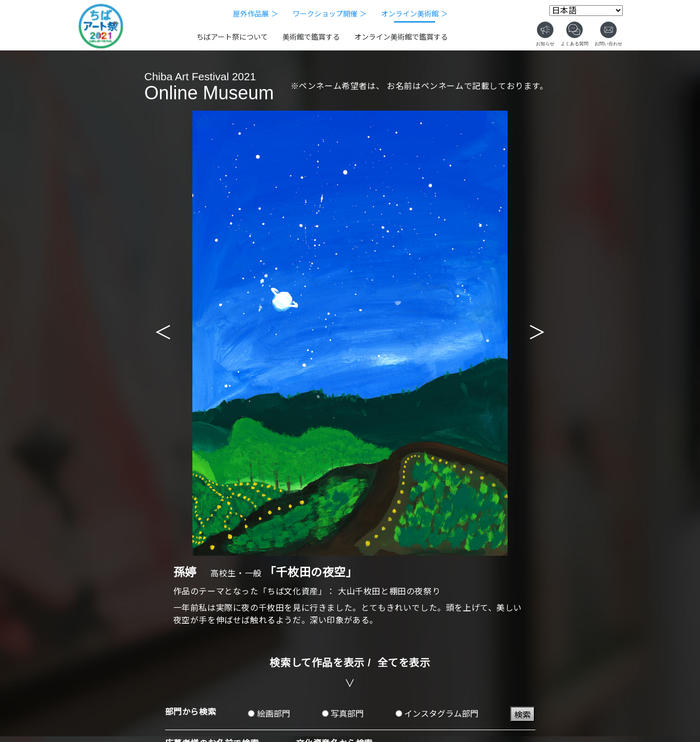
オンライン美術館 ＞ (415, 14)
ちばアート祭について (232, 37)
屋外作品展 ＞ (256, 14)
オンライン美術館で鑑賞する (401, 37)
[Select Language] (586, 11)
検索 (523, 715)
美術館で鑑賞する (311, 37)
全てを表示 (404, 663)
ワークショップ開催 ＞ (330, 14)
